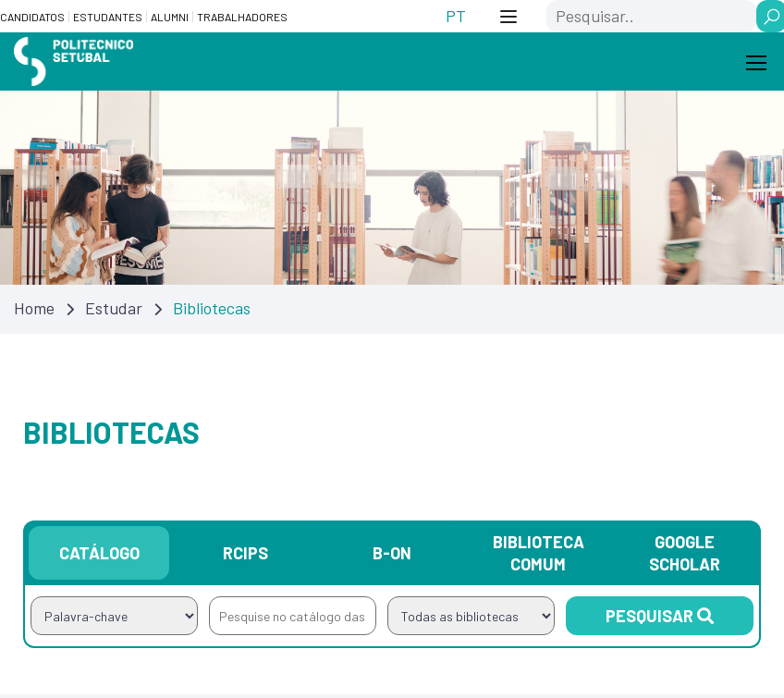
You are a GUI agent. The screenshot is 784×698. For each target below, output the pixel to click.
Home (34, 311)
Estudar (114, 311)
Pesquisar (660, 618)
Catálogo (99, 556)
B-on (392, 556)
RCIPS (245, 556)
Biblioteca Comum (539, 556)
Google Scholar (685, 556)
